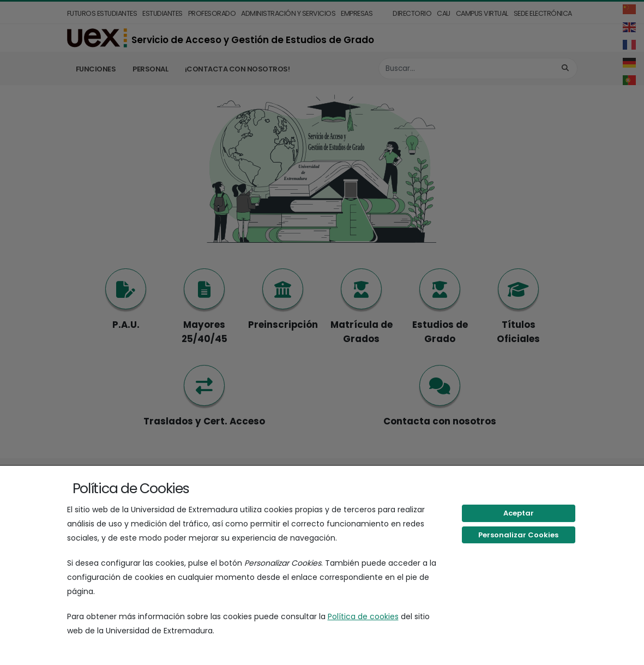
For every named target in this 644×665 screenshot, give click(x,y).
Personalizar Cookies (518, 535)
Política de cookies (363, 616)
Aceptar (519, 513)
